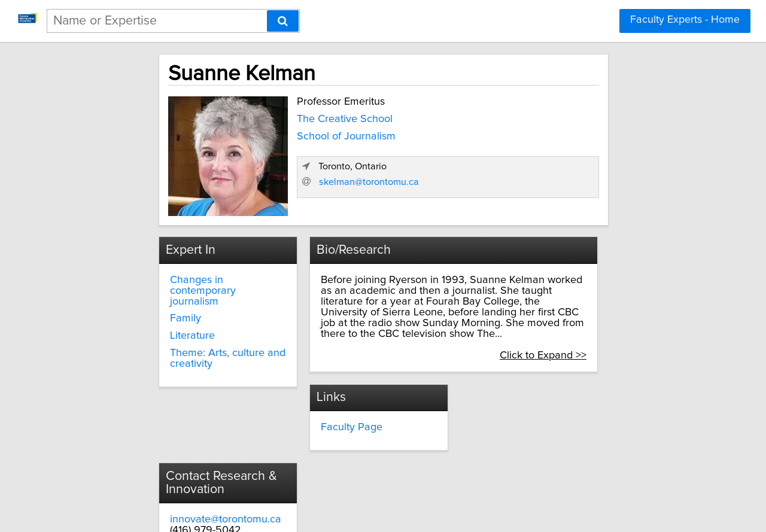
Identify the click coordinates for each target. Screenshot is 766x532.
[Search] (283, 21)
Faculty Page (329, 408)
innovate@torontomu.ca (525, 421)
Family (142, 300)
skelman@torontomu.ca (527, 193)
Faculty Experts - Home (685, 20)
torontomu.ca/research (522, 443)
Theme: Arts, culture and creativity (184, 341)
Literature (149, 318)
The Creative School (294, 115)
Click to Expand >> (596, 337)
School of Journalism (295, 133)
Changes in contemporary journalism (187, 278)
